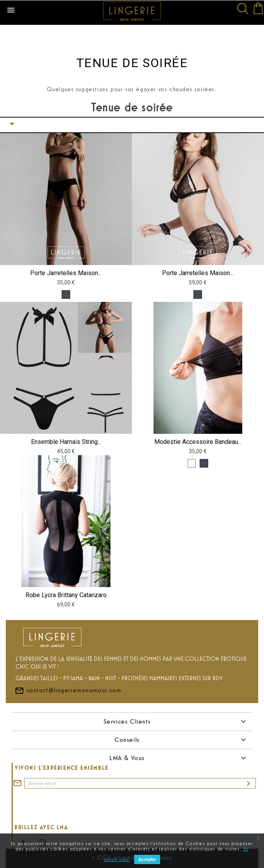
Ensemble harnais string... (66, 442)
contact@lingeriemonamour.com (68, 704)
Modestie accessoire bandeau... (198, 442)
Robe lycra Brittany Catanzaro (66, 595)
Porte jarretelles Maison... (66, 273)
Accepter (147, 859)
